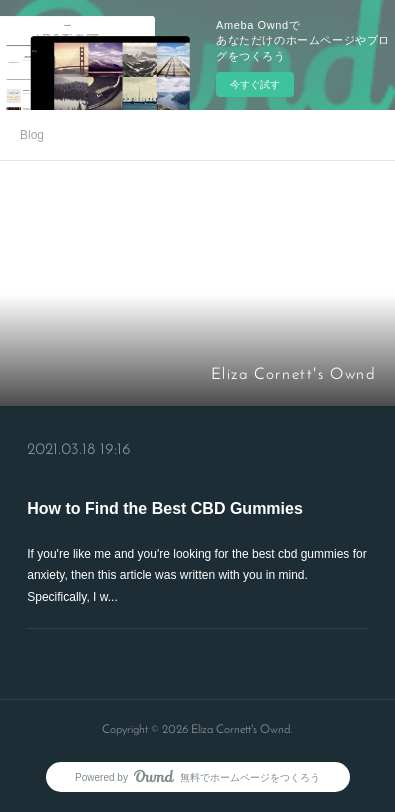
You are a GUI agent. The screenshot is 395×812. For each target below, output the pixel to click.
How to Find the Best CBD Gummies (165, 508)
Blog (32, 135)
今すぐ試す (255, 84)
